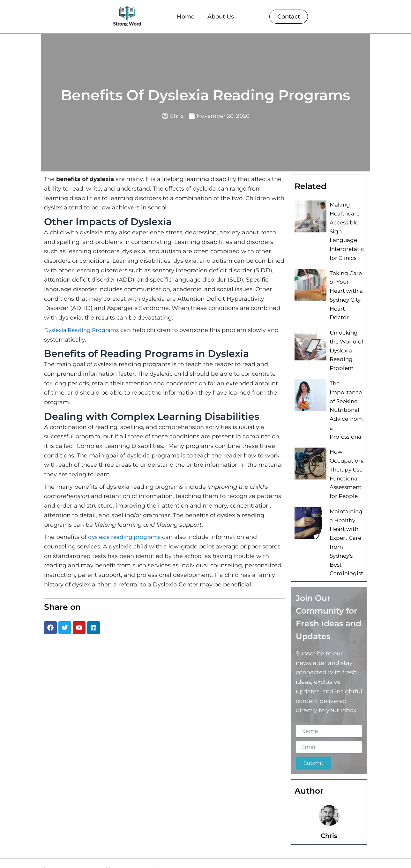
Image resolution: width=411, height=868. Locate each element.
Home (186, 17)
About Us (221, 17)
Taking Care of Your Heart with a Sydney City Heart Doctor (346, 287)
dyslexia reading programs (126, 538)
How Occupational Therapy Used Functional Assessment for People (347, 458)
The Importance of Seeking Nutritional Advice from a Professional (345, 392)
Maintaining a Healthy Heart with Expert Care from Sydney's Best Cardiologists (346, 528)
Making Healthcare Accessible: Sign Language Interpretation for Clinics (348, 230)
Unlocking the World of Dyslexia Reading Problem (345, 336)
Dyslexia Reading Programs (84, 330)
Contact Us (362, 855)
